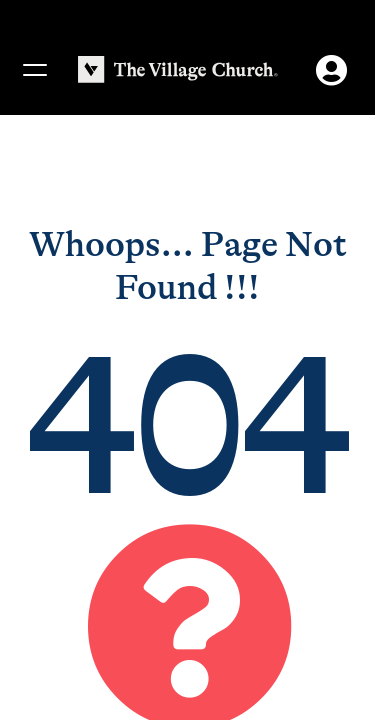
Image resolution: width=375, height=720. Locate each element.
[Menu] (34, 70)
